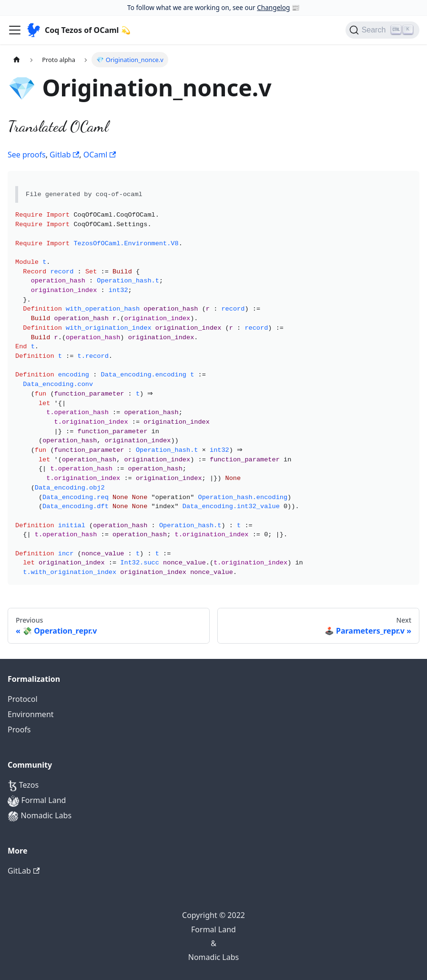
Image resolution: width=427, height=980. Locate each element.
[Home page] (17, 59)
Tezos (23, 786)
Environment (31, 714)
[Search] (382, 30)
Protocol (23, 699)
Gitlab (64, 155)
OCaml (100, 155)
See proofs (27, 155)
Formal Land (37, 801)
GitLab (24, 871)
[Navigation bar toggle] (15, 30)
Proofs (19, 730)
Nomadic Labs (40, 816)
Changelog (273, 7)
